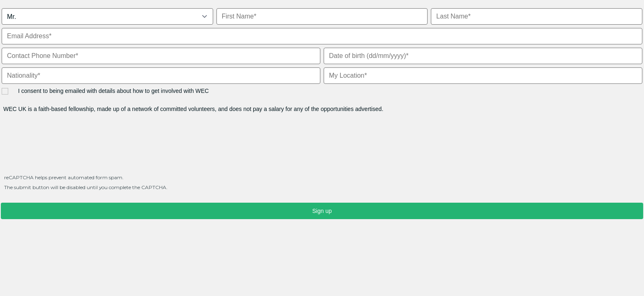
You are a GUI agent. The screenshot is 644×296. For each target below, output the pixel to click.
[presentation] (63, 147)
